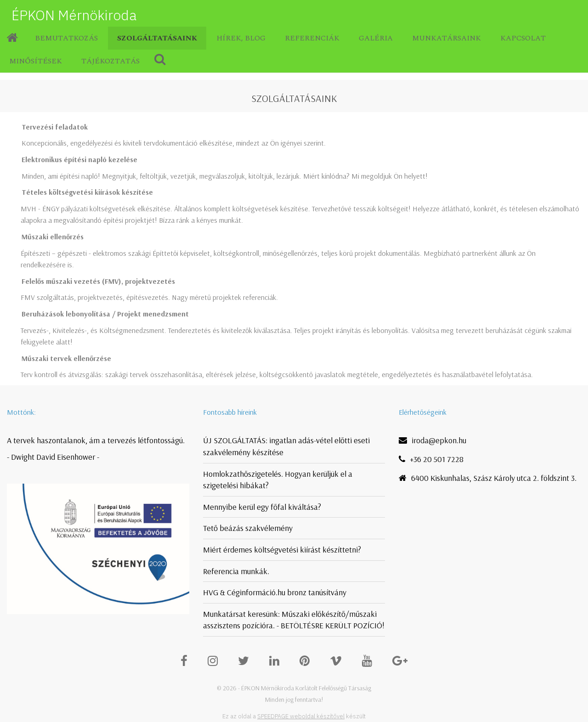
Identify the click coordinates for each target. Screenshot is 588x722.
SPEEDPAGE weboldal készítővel (301, 716)
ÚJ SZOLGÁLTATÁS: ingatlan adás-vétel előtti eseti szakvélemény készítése (286, 446)
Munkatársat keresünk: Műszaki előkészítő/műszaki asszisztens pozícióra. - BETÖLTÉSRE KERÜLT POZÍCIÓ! (294, 620)
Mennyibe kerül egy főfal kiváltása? (262, 507)
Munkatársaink (447, 38)
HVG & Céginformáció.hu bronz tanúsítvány (275, 592)
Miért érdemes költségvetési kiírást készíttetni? (282, 550)
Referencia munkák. (236, 571)
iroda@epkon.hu (439, 440)
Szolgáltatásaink (157, 38)
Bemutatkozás (66, 38)
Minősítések (36, 61)
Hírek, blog (241, 38)
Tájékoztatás (110, 61)
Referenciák (312, 38)
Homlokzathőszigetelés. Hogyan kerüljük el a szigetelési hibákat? (278, 480)
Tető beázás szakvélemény (248, 528)
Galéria (376, 38)
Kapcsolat (523, 38)
